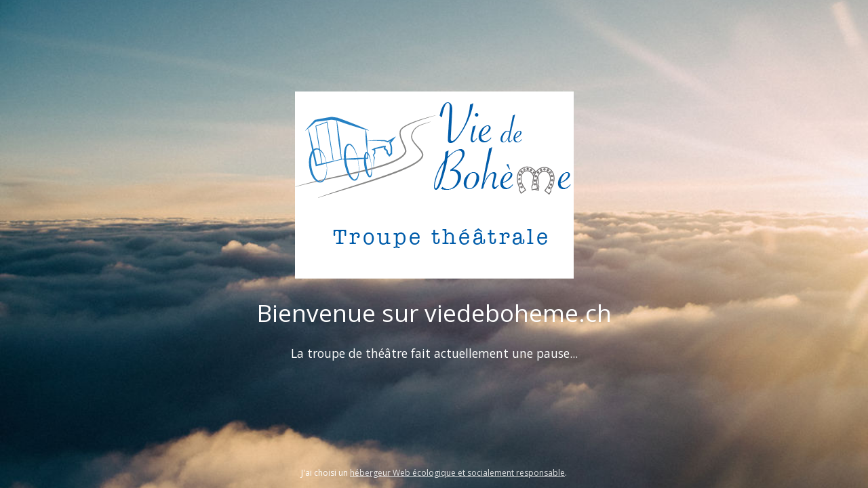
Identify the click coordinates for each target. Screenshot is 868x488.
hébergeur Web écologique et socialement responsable (457, 473)
